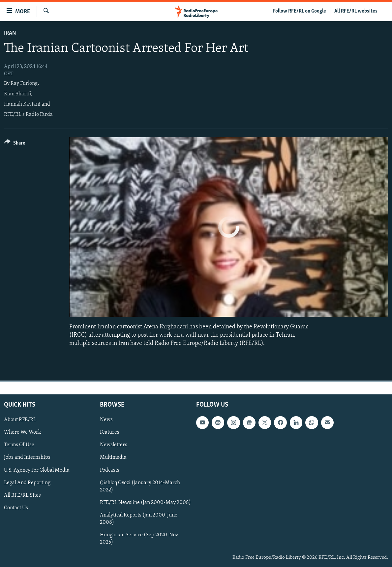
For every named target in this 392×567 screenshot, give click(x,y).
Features (110, 432)
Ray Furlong (24, 83)
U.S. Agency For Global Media (37, 470)
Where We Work (23, 432)
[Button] (15, 144)
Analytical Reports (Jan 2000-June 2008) (139, 518)
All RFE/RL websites (356, 11)
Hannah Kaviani (22, 104)
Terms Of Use (19, 445)
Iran (10, 33)
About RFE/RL (20, 420)
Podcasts (110, 470)
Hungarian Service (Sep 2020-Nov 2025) (139, 538)
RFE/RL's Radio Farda (28, 115)
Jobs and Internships (27, 457)
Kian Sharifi (17, 94)
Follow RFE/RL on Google (300, 11)
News (106, 420)
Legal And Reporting (27, 483)
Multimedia (113, 457)
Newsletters (114, 445)
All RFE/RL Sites (22, 495)
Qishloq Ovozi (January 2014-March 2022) (140, 486)
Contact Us (16, 508)
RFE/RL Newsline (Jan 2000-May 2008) (145, 502)
